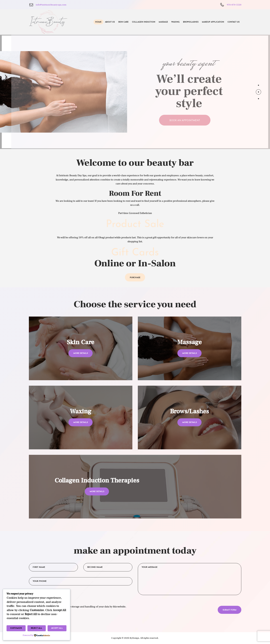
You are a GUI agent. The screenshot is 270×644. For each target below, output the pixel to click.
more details (81, 354)
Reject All (36, 628)
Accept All (57, 628)
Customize (16, 628)
